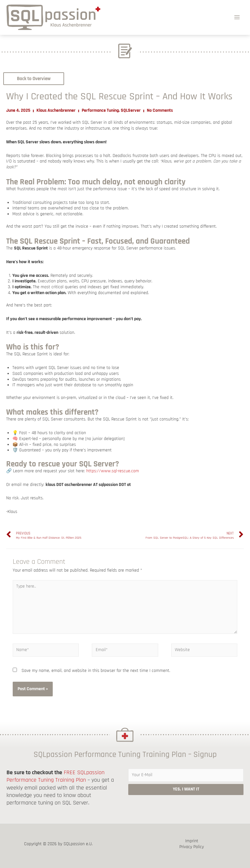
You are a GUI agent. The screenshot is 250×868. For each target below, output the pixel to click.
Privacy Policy (192, 847)
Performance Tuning (100, 110)
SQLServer (131, 110)
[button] (34, 79)
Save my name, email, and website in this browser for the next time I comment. (96, 671)
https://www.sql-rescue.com (113, 471)
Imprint (192, 841)
